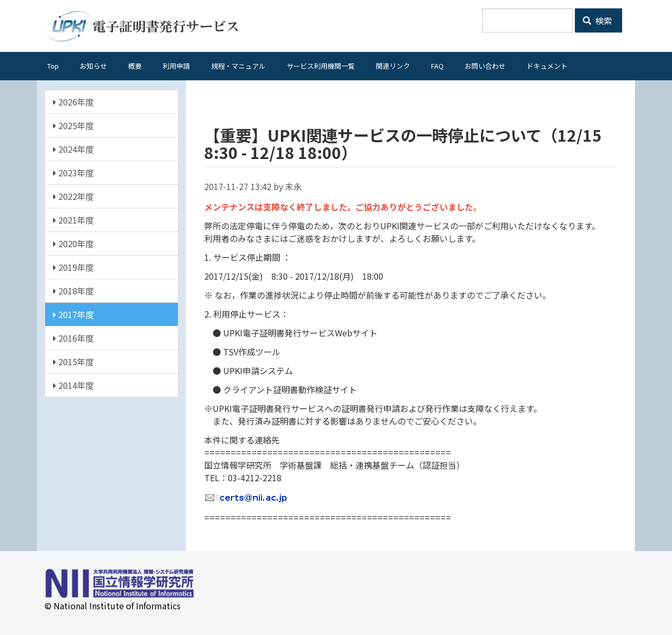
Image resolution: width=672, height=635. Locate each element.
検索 (597, 20)
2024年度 (73, 149)
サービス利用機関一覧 (321, 66)
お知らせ (93, 66)
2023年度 (73, 173)
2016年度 (73, 338)
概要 (135, 66)
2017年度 (73, 314)
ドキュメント (547, 66)
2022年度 (73, 196)
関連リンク (393, 66)
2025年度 (73, 125)
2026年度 (73, 102)
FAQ (437, 66)
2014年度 (73, 385)
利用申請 (176, 66)
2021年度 (73, 220)
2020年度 (73, 244)
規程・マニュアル (238, 66)
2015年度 (73, 362)
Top (53, 66)
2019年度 (73, 267)
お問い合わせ (485, 66)
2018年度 (73, 291)
